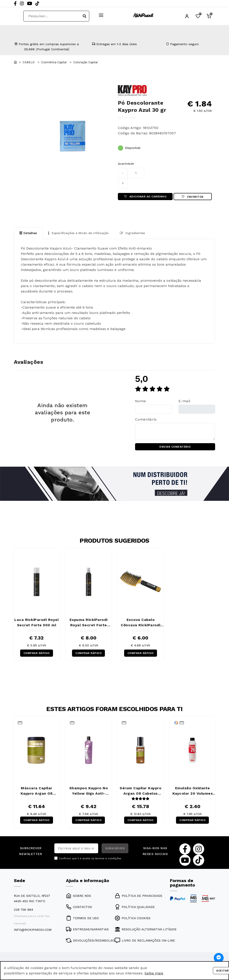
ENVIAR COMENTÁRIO (175, 447)
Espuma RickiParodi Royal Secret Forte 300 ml (89, 623)
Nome (141, 401)
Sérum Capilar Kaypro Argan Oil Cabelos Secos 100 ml (140, 791)
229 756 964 (23, 910)
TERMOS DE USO (82, 918)
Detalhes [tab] (28, 233)
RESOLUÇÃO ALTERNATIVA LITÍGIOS (146, 929)
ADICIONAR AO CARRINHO (145, 197)
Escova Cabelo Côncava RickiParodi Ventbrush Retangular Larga (140, 623)
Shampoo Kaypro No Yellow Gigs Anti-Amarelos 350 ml (89, 791)
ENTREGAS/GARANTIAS (87, 929)
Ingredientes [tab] (132, 233)
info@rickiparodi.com (33, 930)
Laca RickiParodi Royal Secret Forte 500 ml (36, 622)
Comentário (146, 419)
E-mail (184, 401)
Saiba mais (154, 973)
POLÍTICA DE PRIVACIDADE (139, 896)
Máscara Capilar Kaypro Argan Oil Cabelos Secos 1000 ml (37, 791)
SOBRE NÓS (78, 896)
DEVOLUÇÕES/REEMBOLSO (90, 940)
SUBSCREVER (115, 848)
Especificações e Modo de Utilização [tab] (78, 233)
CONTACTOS (79, 907)
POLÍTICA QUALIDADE (135, 907)
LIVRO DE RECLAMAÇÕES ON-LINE (145, 940)
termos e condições (108, 858)
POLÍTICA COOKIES (133, 918)
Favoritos (193, 197)
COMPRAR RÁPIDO (37, 653)
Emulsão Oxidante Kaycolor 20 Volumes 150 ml (193, 791)
